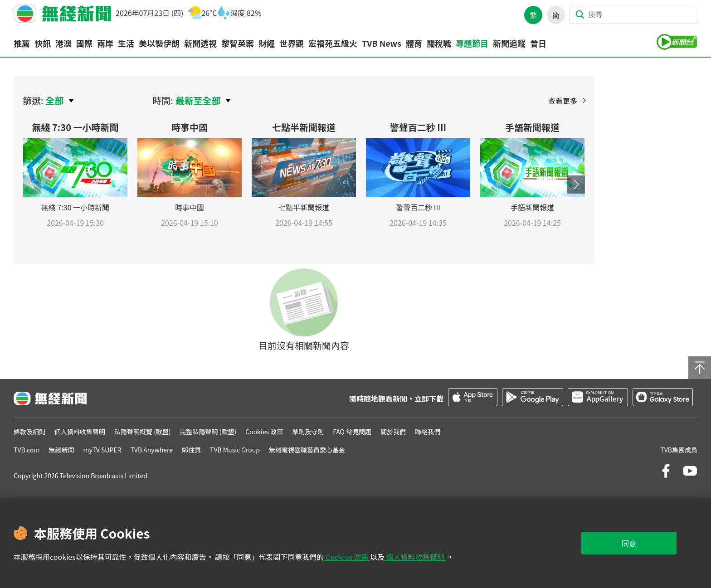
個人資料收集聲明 (415, 557)
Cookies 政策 (347, 557)
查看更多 (563, 101)
